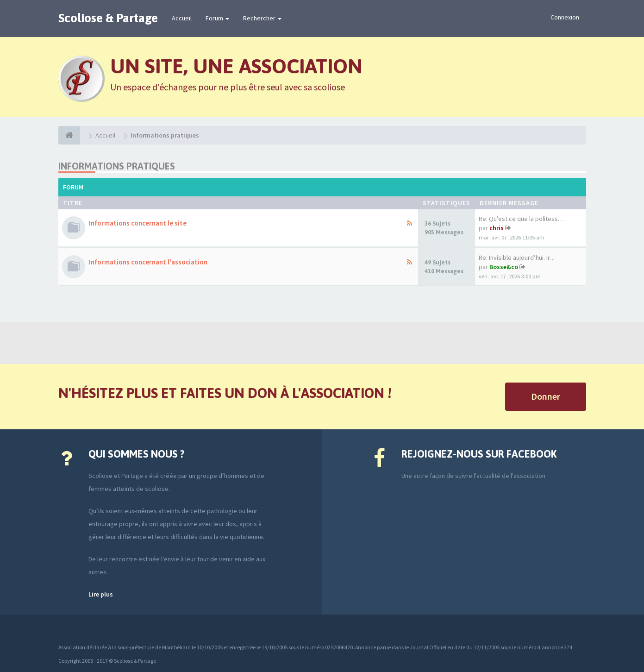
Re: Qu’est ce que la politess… (521, 219)
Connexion (565, 17)
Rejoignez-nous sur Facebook (479, 454)
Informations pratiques (117, 166)
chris (497, 228)
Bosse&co (504, 267)
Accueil (182, 18)
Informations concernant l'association (148, 262)
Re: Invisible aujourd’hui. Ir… (517, 257)
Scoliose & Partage (108, 18)
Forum (217, 18)
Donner (546, 396)
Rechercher (262, 18)
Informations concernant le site (138, 223)
